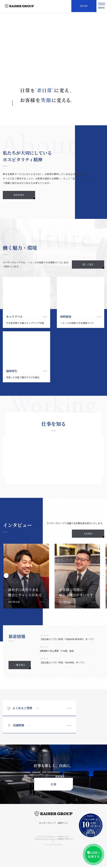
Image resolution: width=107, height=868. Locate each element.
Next (104, 592)
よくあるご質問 (26, 726)
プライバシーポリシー (48, 840)
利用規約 (61, 840)
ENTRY (84, 6)
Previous (6, 592)
